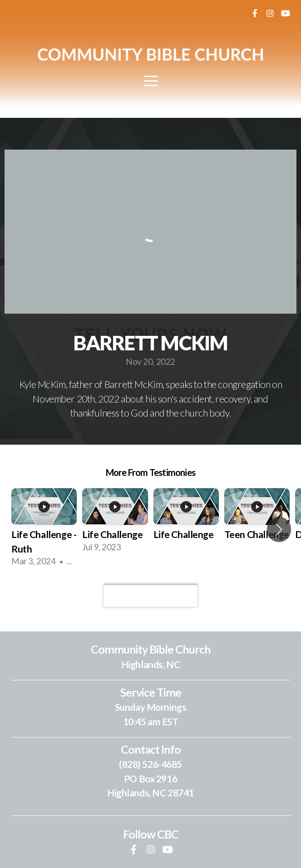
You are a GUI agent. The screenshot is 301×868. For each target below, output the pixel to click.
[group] (44, 529)
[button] (279, 529)
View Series (150, 595)
